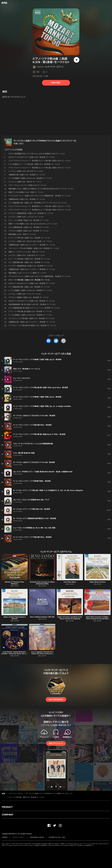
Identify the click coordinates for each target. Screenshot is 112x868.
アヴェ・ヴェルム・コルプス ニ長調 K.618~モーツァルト (28, 185)
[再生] (77, 60)
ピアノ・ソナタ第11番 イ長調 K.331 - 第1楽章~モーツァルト (29, 238)
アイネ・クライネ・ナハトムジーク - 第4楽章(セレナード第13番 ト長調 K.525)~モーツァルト (40, 210)
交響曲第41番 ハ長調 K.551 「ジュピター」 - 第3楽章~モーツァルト (32, 322)
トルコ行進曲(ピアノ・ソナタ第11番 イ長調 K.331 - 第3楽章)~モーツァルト (34, 164)
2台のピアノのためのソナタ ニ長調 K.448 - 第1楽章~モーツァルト (32, 157)
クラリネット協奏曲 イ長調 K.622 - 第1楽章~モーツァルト (29, 231)
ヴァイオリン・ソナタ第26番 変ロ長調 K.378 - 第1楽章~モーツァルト (32, 325)
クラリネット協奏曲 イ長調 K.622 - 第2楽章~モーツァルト (29, 297)
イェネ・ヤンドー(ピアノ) (54, 67)
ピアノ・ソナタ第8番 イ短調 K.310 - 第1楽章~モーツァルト (29, 220)
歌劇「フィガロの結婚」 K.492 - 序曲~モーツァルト (26, 192)
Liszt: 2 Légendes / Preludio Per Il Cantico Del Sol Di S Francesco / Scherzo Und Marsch (42, 654)
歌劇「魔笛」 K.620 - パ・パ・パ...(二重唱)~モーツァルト (28, 273)
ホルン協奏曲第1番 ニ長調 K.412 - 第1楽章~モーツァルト (29, 227)
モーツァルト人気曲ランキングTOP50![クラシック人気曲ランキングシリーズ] (45, 141)
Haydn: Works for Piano (98, 582)
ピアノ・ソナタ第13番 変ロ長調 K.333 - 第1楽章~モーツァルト (30, 311)
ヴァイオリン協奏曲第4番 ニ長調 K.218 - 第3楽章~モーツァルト (31, 213)
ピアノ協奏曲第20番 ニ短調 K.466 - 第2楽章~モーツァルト (29, 287)
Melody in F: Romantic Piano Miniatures (14, 583)
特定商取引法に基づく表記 (57, 837)
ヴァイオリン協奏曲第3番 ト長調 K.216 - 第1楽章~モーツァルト (31, 266)
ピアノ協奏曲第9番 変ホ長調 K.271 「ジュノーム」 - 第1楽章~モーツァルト (34, 308)
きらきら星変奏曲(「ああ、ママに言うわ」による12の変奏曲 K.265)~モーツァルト (37, 154)
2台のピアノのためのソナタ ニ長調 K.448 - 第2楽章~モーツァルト (32, 301)
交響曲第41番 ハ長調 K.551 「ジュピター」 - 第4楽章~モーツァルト (32, 269)
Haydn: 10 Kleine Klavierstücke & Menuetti (14, 618)
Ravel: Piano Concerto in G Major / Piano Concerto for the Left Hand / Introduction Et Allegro (97, 619)
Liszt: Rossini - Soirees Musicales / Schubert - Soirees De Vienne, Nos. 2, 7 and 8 (15, 654)
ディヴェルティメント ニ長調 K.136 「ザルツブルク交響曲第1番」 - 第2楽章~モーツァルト (40, 276)
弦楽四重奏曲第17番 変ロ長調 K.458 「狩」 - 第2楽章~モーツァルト (32, 304)
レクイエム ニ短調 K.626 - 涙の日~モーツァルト (25, 182)
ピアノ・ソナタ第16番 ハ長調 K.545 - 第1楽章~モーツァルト (29, 259)
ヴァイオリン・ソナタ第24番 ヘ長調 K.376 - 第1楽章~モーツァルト (32, 318)
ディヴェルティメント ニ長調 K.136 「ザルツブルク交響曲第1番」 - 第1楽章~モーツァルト (40, 196)
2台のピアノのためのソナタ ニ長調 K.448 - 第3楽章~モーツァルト (32, 283)
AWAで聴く (56, 83)
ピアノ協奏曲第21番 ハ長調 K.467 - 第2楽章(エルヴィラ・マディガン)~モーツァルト (38, 203)
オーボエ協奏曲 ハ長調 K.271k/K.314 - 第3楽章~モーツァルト (30, 290)
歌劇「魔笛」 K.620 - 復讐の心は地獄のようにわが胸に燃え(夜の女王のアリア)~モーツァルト (41, 189)
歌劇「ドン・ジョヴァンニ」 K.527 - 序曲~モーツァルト (27, 252)
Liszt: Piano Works (70, 582)
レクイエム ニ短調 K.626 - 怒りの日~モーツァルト (26, 171)
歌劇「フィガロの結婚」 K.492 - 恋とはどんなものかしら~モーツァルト (33, 224)
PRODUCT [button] (7, 807)
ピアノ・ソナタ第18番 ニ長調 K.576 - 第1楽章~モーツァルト (27, 797)
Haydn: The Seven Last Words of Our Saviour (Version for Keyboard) (70, 618)
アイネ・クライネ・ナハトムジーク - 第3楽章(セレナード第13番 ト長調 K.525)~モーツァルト (40, 206)
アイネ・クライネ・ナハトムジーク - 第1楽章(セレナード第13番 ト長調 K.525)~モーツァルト (40, 161)
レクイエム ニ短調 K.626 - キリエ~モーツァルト (25, 294)
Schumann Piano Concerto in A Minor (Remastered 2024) (42, 583)
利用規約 (5, 837)
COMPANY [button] (8, 815)
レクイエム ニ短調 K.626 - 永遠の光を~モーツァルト (27, 255)
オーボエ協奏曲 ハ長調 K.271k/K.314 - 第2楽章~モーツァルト (30, 315)
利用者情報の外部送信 (37, 837)
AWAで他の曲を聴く (56, 699)
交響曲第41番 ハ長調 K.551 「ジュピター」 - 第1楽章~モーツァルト (32, 245)
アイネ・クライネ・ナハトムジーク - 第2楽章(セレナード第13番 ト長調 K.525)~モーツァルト (40, 168)
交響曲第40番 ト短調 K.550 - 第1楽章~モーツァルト (27, 199)
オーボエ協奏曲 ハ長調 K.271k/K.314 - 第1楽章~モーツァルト (30, 178)
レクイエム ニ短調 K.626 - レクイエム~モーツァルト (26, 217)
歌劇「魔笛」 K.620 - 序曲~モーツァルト (22, 234)
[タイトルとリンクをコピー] (63, 341)
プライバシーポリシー (19, 837)
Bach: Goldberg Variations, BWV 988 (42, 617)
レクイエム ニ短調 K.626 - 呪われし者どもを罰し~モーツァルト (31, 241)
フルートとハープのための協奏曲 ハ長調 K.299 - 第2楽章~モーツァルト (34, 248)
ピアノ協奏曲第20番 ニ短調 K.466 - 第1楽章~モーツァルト (29, 262)
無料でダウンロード (56, 743)
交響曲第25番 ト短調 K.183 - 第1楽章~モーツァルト (27, 175)
